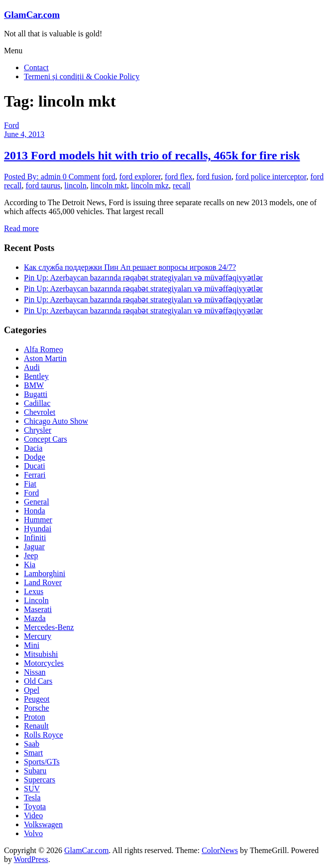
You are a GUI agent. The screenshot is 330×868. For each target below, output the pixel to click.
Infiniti (35, 538)
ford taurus (43, 186)
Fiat (30, 484)
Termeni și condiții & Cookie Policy (82, 76)
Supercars (40, 780)
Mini (32, 645)
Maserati (38, 609)
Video (33, 815)
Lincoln (36, 600)
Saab (32, 744)
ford (109, 177)
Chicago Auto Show (56, 421)
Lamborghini (45, 573)
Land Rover (43, 582)
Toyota (35, 806)
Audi (32, 367)
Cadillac (37, 403)
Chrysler (38, 430)
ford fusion (214, 177)
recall (182, 186)
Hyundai (38, 529)
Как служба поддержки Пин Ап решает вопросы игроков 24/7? (130, 267)
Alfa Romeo (44, 349)
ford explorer (140, 177)
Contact (36, 67)
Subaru (35, 771)
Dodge (35, 457)
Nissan (35, 672)
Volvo (33, 833)
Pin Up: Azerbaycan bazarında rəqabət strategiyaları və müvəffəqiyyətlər (143, 278)
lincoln (75, 186)
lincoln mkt (109, 186)
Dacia (33, 448)
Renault (36, 726)
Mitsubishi (41, 654)
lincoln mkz (150, 186)
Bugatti (36, 394)
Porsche (37, 708)
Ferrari (35, 475)
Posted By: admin (33, 177)
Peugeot (37, 699)
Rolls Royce (44, 735)
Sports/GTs (42, 762)
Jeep (31, 556)
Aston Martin (45, 358)
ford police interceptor (271, 177)
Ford (11, 125)
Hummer (38, 520)
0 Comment (81, 177)
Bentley (36, 376)
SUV (32, 789)
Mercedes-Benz (49, 627)
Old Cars (38, 681)
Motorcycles (44, 663)
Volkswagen (43, 824)
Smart (33, 753)
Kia (30, 564)
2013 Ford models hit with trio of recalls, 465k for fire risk (152, 155)
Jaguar (34, 547)
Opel (32, 690)
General (37, 502)
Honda (35, 511)
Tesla (32, 798)
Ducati (35, 466)
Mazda (35, 618)
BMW (34, 385)
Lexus (34, 591)
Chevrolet (40, 412)
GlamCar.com (32, 15)
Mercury (38, 636)
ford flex (179, 177)
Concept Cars (46, 439)
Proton (35, 717)
